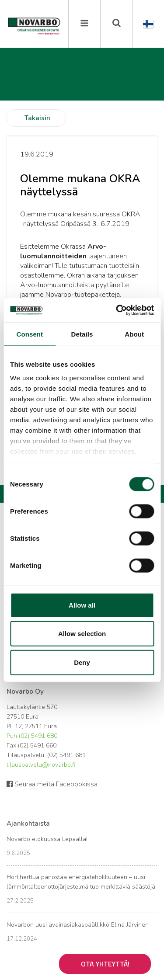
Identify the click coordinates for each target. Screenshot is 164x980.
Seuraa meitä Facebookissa (52, 784)
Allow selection (82, 634)
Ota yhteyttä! (105, 964)
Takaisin (37, 118)
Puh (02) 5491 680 (32, 736)
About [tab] (134, 334)
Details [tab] (82, 334)
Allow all (82, 605)
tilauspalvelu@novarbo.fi (41, 765)
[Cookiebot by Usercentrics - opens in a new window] (117, 310)
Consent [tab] (30, 334)
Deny (82, 662)
